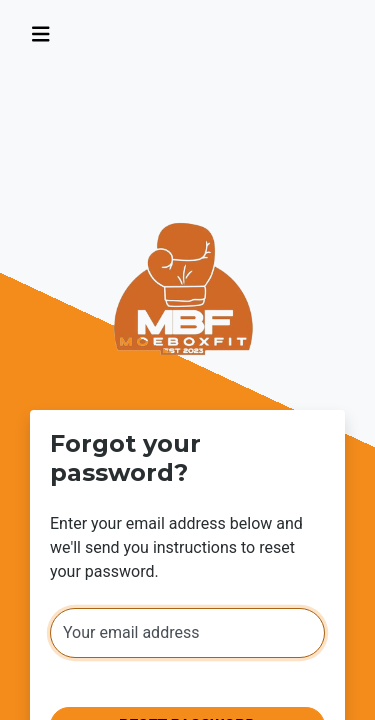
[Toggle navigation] (41, 34)
